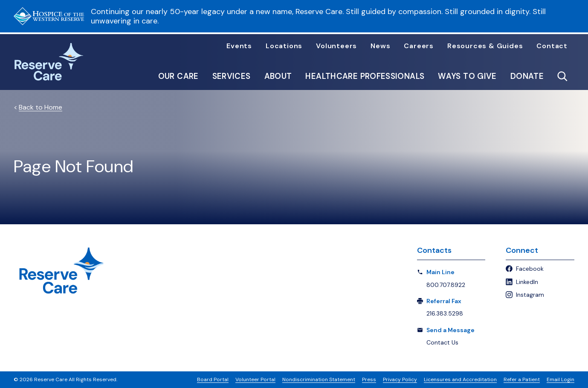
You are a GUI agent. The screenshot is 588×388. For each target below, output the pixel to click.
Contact (552, 46)
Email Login (560, 379)
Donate (527, 76)
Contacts (434, 250)
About (278, 76)
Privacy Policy (400, 379)
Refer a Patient (522, 379)
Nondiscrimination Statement (319, 379)
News (380, 46)
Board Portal (213, 379)
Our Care (178, 76)
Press (369, 379)
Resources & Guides (485, 46)
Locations (284, 46)
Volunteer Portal (255, 379)
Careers (419, 46)
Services (232, 76)
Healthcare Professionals (365, 76)
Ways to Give (467, 76)
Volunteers (336, 46)
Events (239, 46)
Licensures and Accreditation (460, 379)
